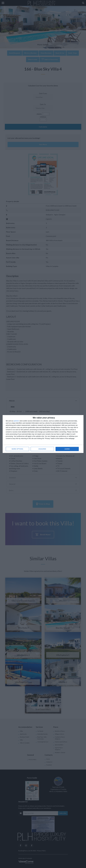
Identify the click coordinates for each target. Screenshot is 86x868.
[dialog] (43, 434)
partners (16, 421)
